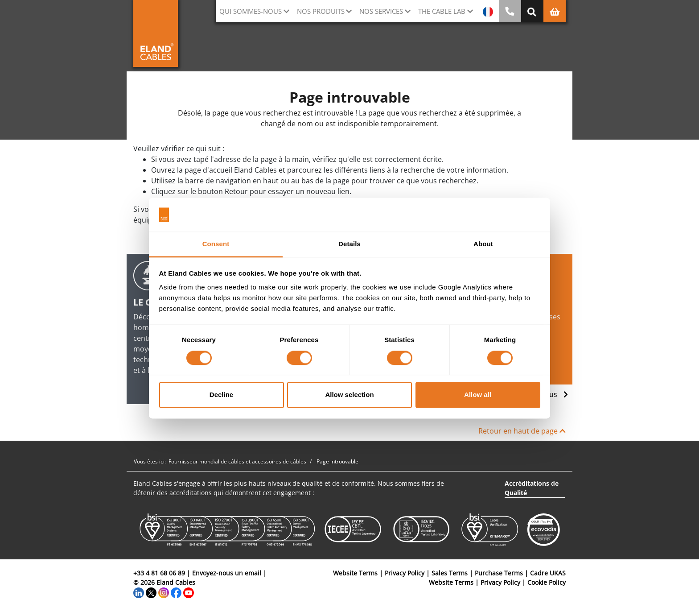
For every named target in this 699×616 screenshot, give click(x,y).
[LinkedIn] (139, 592)
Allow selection (349, 395)
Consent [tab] (216, 244)
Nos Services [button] (381, 11)
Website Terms (355, 573)
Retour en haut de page (522, 431)
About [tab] (483, 244)
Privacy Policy (405, 573)
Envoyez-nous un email (227, 573)
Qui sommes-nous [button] (251, 11)
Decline (221, 395)
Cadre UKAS (548, 573)
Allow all (478, 395)
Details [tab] (349, 244)
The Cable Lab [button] (442, 11)
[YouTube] (189, 592)
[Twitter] (151, 592)
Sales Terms (450, 573)
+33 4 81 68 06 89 (159, 573)
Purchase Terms (499, 573)
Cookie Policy (547, 582)
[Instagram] (164, 592)
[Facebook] (176, 592)
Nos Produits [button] (321, 11)
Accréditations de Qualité (532, 488)
